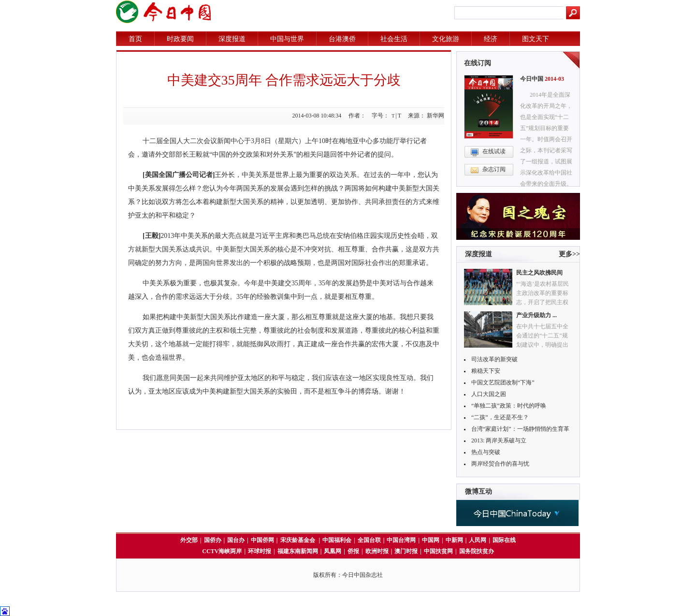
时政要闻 (180, 39)
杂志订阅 (494, 169)
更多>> (569, 254)
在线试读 (494, 151)
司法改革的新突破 (494, 359)
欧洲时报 (377, 551)
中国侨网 (262, 540)
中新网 (454, 540)
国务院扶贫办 (477, 551)
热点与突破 (486, 452)
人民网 (478, 540)
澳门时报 (406, 551)
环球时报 (260, 551)
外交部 (189, 540)
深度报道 (232, 39)
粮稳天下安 (486, 371)
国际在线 (504, 540)
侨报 (353, 551)
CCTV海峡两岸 (222, 551)
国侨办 (213, 540)
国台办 (236, 540)
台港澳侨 (342, 39)
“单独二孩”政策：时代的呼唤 (509, 406)
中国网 (431, 540)
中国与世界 (287, 39)
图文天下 (536, 39)
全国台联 (369, 540)
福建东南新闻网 (298, 551)
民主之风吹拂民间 (539, 273)
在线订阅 (478, 63)
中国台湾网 (401, 540)
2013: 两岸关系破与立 (499, 440)
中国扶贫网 (438, 551)
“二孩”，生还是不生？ (500, 417)
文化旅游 (446, 39)
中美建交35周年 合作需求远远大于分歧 (284, 80)
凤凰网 (333, 551)
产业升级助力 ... (536, 315)
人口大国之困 (489, 394)
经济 (491, 39)
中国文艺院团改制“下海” (503, 382)
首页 (135, 39)
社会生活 (394, 39)
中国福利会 (337, 540)
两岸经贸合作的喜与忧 (500, 464)
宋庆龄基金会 (298, 540)
